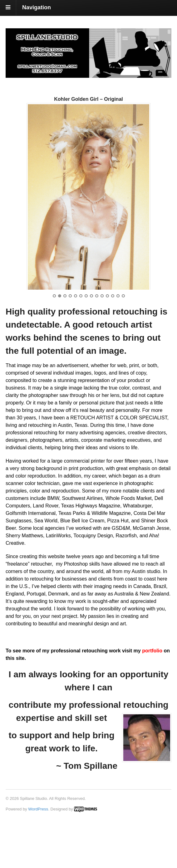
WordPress (38, 854)
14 (123, 341)
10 (102, 341)
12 (113, 341)
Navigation (37, 7)
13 (118, 341)
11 (107, 341)
